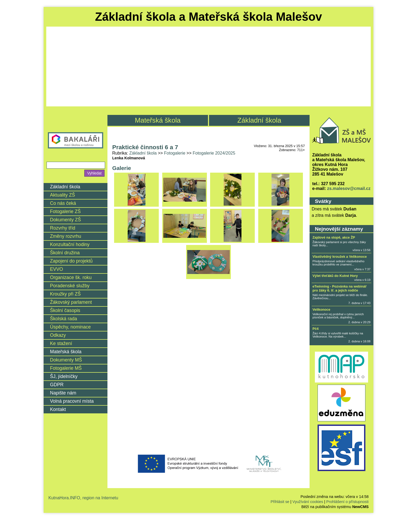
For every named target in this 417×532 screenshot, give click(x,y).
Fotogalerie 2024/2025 (214, 153)
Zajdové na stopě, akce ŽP (334, 237)
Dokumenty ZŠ (65, 220)
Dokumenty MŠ (66, 360)
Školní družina (65, 253)
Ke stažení (61, 343)
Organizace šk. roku (71, 277)
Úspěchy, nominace (70, 327)
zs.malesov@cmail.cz (349, 188)
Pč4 (316, 329)
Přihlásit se (280, 502)
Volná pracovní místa (72, 401)
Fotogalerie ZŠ (65, 211)
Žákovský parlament (71, 302)
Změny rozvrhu (66, 236)
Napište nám (63, 393)
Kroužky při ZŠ (65, 294)
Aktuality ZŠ (62, 195)
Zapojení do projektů (71, 261)
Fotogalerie (175, 153)
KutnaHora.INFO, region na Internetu (83, 498)
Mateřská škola (158, 120)
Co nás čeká (63, 203)
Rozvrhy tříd (63, 228)
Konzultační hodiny (70, 244)
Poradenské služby (70, 286)
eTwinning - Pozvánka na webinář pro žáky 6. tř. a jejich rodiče (339, 288)
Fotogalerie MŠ (66, 368)
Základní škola (259, 120)
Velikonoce (321, 309)
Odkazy (58, 335)
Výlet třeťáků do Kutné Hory (335, 276)
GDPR (57, 385)
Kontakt (58, 409)
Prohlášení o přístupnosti (347, 502)
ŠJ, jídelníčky (64, 376)
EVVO (57, 269)
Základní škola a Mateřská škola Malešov (208, 17)
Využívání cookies (308, 502)
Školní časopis (65, 310)
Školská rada (64, 319)
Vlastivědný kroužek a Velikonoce (340, 257)
